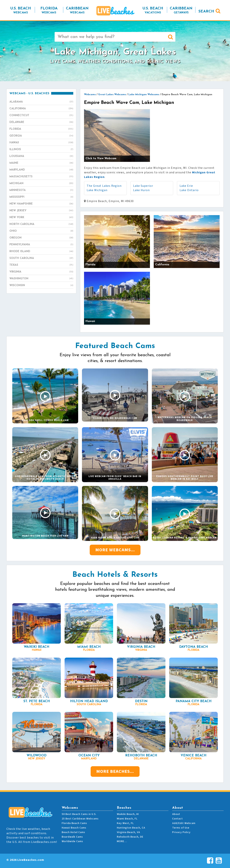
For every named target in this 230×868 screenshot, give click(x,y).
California (41, 109)
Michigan (41, 184)
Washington (41, 279)
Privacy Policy (181, 832)
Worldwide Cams (72, 841)
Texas (41, 265)
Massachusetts (41, 177)
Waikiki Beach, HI (128, 814)
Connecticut (41, 116)
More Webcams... (115, 550)
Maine (41, 163)
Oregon (41, 238)
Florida (41, 129)
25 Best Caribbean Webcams (80, 819)
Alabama (41, 102)
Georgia (41, 136)
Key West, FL (125, 823)
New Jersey (41, 211)
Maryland (41, 170)
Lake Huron (141, 190)
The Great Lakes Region (104, 186)
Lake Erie (186, 186)
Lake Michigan (97, 190)
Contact (178, 819)
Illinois (41, 150)
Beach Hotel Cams (73, 832)
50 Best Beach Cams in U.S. (79, 814)
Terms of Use (181, 828)
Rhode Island (41, 252)
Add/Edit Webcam (184, 823)
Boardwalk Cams (72, 837)
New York (41, 218)
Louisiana (41, 156)
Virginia (41, 272)
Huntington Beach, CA (131, 828)
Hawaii (41, 143)
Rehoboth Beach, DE (130, 837)
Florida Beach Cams (74, 823)
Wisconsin (41, 286)
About (176, 814)
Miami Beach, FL (127, 819)
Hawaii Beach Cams (74, 828)
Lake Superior (143, 186)
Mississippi (41, 197)
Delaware (41, 122)
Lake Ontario (189, 190)
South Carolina (41, 258)
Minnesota (41, 190)
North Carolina (41, 224)
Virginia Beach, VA (129, 832)
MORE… (122, 841)
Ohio (41, 231)
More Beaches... (115, 771)
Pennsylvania (41, 245)
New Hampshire (41, 204)
